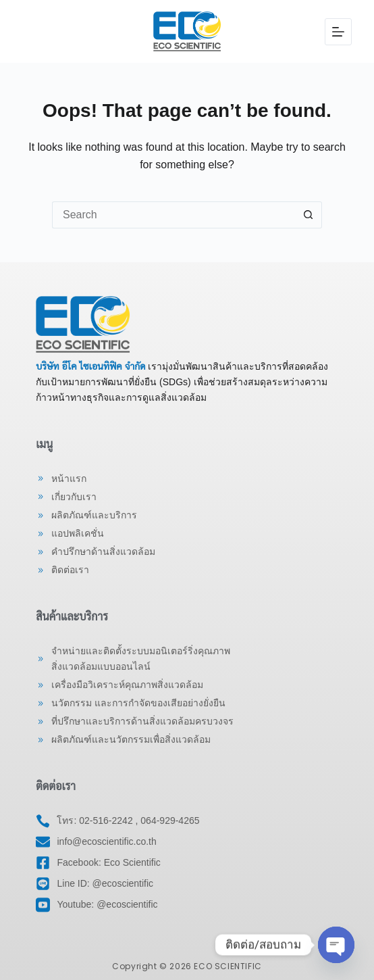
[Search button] (309, 215)
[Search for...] (173, 215)
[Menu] (338, 32)
